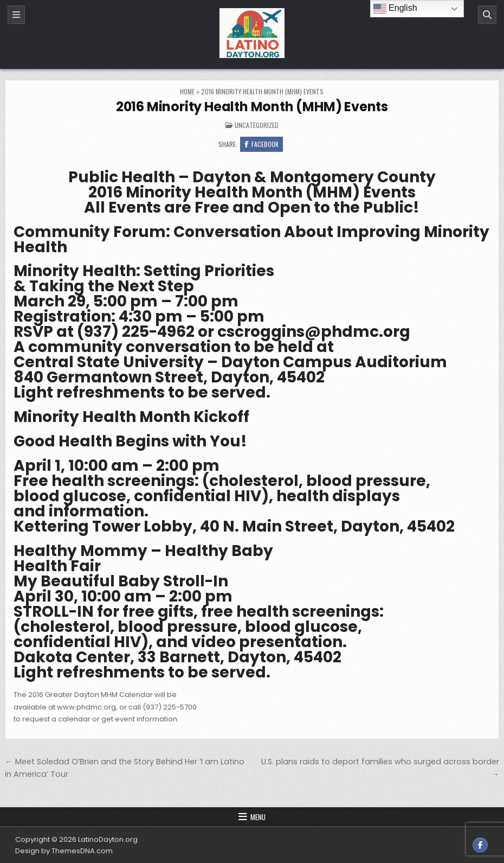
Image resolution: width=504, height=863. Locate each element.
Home (187, 91)
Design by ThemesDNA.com (64, 851)
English (395, 9)
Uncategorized (257, 125)
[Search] (487, 15)
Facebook (261, 144)
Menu (258, 817)
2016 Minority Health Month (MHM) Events (252, 107)
